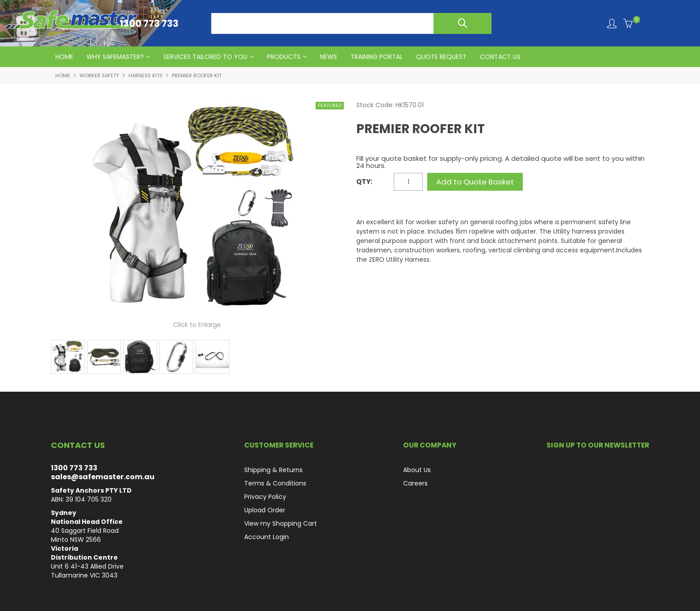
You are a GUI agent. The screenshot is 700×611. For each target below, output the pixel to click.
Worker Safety (99, 75)
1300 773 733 (74, 468)
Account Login (267, 537)
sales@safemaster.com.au (103, 477)
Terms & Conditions (275, 483)
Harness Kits (146, 75)
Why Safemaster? (115, 57)
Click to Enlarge (197, 325)
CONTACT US (500, 57)
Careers (415, 483)
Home (63, 75)
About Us (417, 470)
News (329, 57)
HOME (64, 57)
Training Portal (377, 57)
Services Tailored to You (205, 57)
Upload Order (265, 510)
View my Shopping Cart (281, 523)
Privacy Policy (265, 497)
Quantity (374, 182)
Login (612, 23)
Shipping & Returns (273, 470)
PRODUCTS (284, 57)
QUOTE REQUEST (441, 57)
